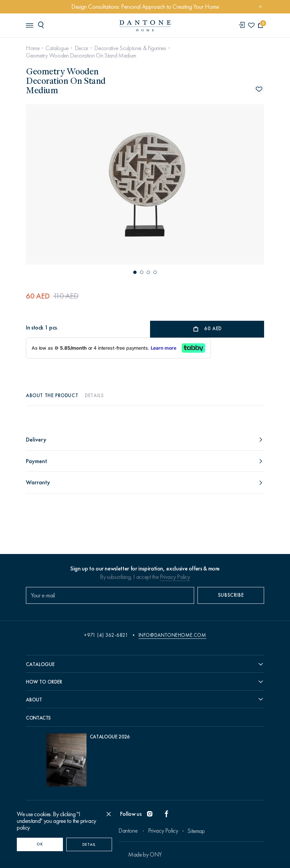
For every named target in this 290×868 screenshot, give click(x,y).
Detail (89, 844)
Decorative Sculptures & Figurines (130, 48)
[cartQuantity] (261, 25)
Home (33, 48)
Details (94, 395)
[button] (135, 272)
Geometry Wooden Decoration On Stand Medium (81, 56)
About (34, 700)
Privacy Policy (175, 577)
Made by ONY (145, 855)
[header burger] (29, 25)
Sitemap (196, 831)
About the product (52, 395)
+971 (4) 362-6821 (106, 635)
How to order (44, 682)
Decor (82, 48)
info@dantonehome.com (172, 635)
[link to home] (145, 26)
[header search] (42, 25)
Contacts (38, 718)
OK (40, 844)
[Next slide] (228, 184)
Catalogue (57, 48)
